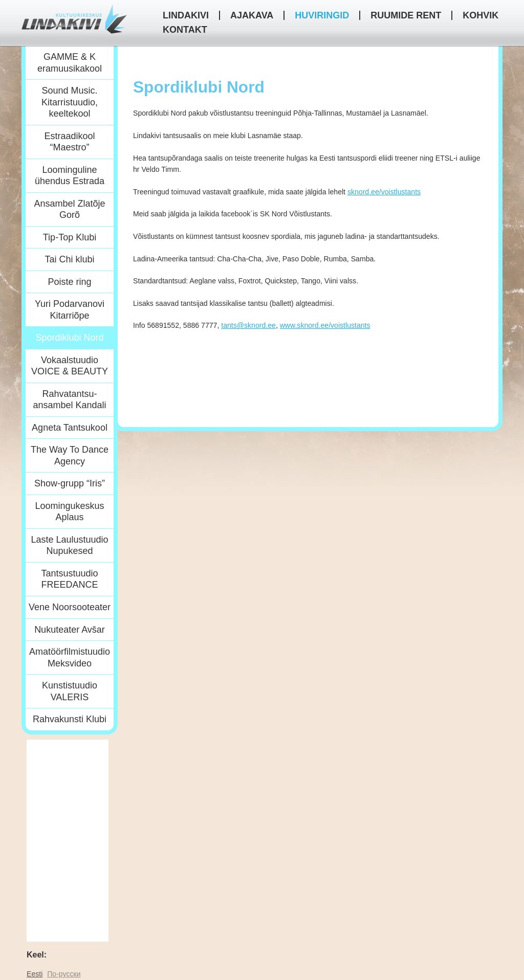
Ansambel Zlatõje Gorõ (69, 209)
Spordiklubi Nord (69, 338)
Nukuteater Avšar (70, 630)
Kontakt (185, 30)
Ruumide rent (406, 15)
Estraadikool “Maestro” (69, 142)
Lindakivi (186, 15)
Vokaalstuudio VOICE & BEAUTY (70, 366)
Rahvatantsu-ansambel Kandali (69, 400)
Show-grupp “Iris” (70, 483)
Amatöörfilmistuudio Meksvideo (70, 658)
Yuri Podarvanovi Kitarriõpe (70, 310)
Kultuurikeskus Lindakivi (74, 19)
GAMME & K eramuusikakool (70, 63)
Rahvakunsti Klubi (70, 719)
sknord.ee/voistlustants (384, 192)
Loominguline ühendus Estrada (70, 176)
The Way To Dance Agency (70, 455)
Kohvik (481, 15)
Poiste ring (69, 282)
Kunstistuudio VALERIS (70, 691)
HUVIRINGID (322, 15)
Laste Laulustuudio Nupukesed (69, 545)
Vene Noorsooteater (70, 607)
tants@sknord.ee (248, 325)
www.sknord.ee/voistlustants (325, 325)
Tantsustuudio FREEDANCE (69, 579)
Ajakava (252, 15)
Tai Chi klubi (69, 259)
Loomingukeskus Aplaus (69, 512)
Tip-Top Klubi (70, 237)
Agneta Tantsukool (70, 428)
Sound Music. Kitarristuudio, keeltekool (70, 102)
